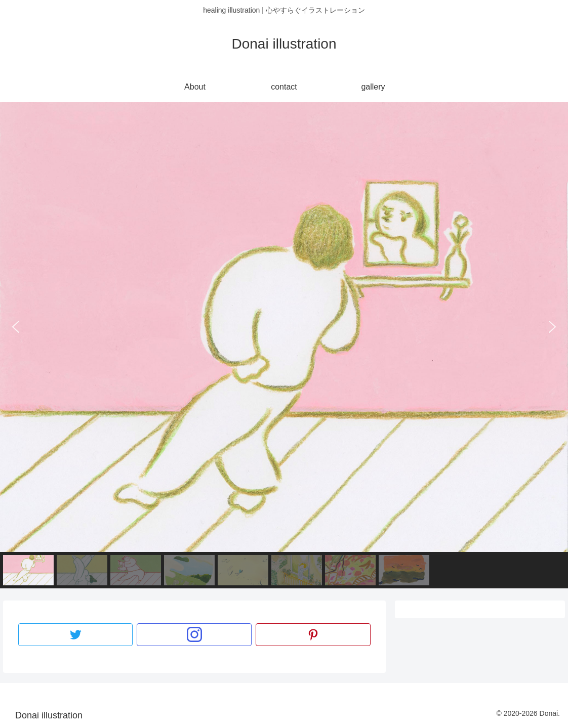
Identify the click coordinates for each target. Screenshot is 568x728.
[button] (16, 327)
